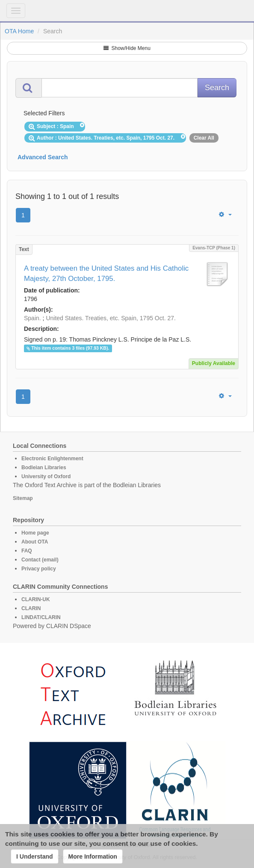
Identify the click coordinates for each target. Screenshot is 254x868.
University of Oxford (46, 476)
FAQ (27, 551)
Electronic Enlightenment (52, 459)
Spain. (32, 318)
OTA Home (19, 31)
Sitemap (23, 498)
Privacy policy (39, 569)
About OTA (35, 542)
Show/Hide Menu (127, 48)
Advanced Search (43, 157)
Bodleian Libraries (44, 468)
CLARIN (31, 608)
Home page (35, 533)
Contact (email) (40, 560)
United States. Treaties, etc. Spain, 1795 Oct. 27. (111, 318)
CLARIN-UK (36, 599)
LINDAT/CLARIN (41, 617)
